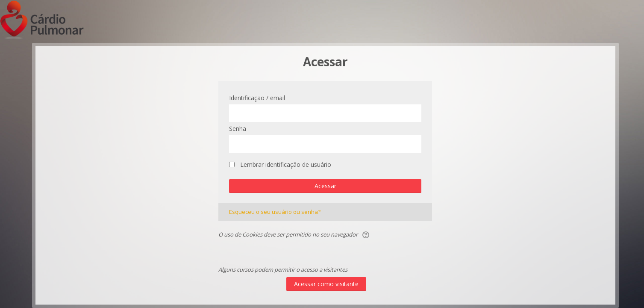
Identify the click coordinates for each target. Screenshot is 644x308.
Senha (238, 129)
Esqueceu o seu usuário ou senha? (275, 212)
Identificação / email (257, 98)
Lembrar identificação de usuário (286, 164)
